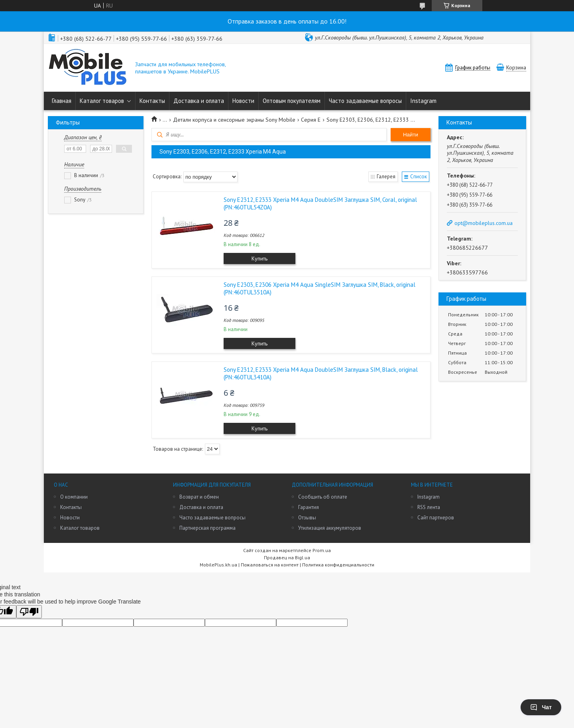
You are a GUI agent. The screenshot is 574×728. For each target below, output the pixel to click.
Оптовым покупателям (292, 101)
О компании (74, 497)
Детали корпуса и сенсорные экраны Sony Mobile (234, 120)
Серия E (311, 120)
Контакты (152, 101)
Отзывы (307, 518)
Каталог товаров (102, 101)
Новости (243, 101)
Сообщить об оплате (323, 497)
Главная (62, 101)
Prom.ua (322, 550)
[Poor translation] (29, 612)
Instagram (423, 101)
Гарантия (309, 507)
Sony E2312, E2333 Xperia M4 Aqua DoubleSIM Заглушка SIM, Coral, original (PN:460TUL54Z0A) (320, 203)
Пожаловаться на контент (270, 565)
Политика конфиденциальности (338, 565)
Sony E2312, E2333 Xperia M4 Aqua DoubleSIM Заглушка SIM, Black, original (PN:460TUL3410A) (321, 373)
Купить (259, 258)
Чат (541, 707)
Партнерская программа (207, 528)
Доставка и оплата (199, 101)
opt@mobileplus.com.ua (484, 223)
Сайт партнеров (436, 518)
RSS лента (429, 507)
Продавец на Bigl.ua (287, 557)
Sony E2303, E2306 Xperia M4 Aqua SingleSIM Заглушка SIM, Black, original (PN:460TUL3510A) (319, 288)
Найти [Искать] (411, 135)
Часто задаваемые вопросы (365, 101)
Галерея (386, 177)
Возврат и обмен (199, 497)
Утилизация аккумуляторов (330, 528)
